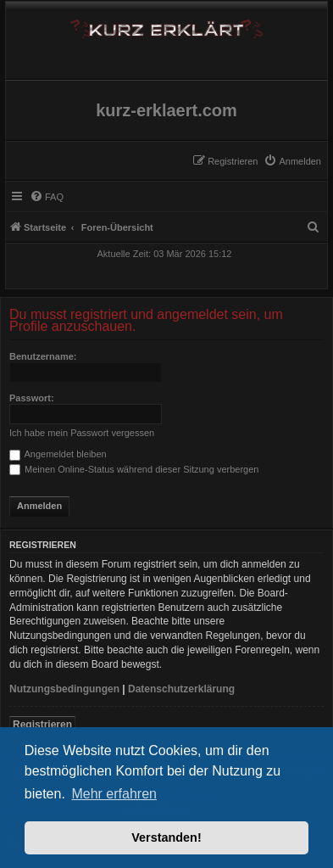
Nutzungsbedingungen (64, 689)
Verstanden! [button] (166, 837)
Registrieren (42, 725)
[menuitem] (292, 161)
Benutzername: (43, 356)
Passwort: (32, 398)
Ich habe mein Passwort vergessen (82, 433)
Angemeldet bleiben (58, 454)
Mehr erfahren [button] (114, 794)
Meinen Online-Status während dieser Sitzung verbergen (134, 469)
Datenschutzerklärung (181, 689)
